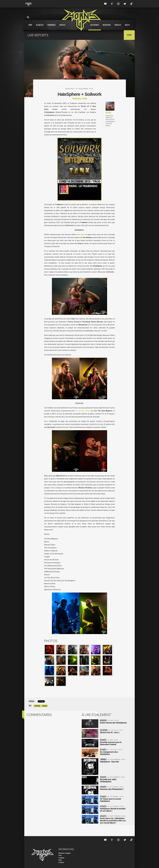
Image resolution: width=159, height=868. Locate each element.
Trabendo (44, 706)
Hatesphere (37, 706)
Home (30, 27)
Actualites (40, 27)
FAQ (60, 860)
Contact (61, 862)
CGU (60, 855)
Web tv (127, 27)
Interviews (107, 27)
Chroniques (51, 27)
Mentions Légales (65, 853)
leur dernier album (82, 411)
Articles (62, 27)
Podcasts (118, 27)
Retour (129, 35)
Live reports (95, 27)
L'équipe (61, 858)
